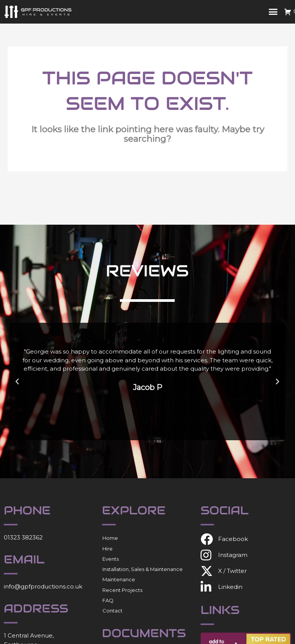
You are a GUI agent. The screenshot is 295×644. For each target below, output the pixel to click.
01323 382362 (23, 537)
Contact (112, 611)
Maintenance (119, 579)
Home (110, 538)
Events (111, 559)
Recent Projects (122, 590)
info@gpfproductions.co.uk (43, 586)
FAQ (108, 600)
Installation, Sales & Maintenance (143, 569)
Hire (108, 549)
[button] (273, 12)
